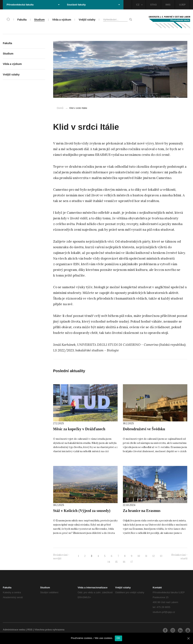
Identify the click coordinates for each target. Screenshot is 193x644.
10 (139, 556)
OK (118, 638)
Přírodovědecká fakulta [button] (33, 5)
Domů (60, 108)
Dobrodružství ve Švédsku (144, 429)
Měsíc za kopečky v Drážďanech (79, 429)
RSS (30, 630)
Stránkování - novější (61, 557)
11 (146, 556)
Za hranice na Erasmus (142, 511)
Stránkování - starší (179, 557)
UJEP (182, 5)
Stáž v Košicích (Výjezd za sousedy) (82, 511)
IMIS (168, 5)
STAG (154, 5)
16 (124, 562)
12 (154, 556)
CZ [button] (139, 5)
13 (161, 556)
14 (109, 562)
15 (116, 562)
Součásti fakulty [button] (93, 5)
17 (132, 562)
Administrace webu (14, 630)
